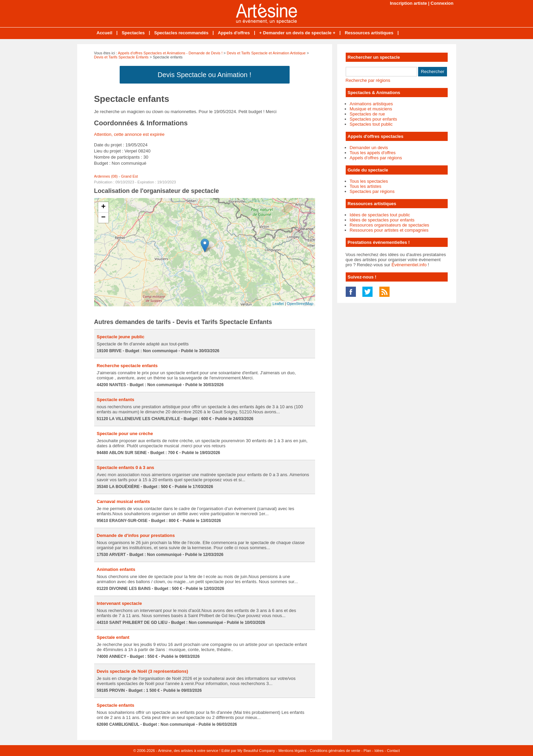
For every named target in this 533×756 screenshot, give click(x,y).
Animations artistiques (371, 104)
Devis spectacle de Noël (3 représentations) (143, 671)
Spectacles (133, 33)
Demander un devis (369, 148)
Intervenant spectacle (119, 603)
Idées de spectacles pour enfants (382, 220)
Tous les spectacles (369, 181)
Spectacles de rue (367, 114)
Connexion (442, 3)
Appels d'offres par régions (376, 158)
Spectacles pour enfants (373, 119)
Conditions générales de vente (335, 751)
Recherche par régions (368, 80)
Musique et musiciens (371, 109)
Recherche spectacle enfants (127, 366)
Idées (379, 751)
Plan (367, 751)
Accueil (104, 33)
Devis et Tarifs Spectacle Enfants (122, 57)
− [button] (103, 218)
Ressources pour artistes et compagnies (389, 230)
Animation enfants (116, 569)
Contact (393, 751)
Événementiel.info (409, 265)
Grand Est (130, 176)
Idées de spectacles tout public (380, 215)
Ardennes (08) (106, 176)
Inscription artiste (408, 3)
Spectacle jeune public (121, 337)
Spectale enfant (113, 637)
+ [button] (103, 207)
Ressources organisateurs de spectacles (390, 225)
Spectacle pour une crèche (125, 434)
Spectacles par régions (372, 191)
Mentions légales (293, 751)
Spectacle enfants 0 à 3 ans (126, 467)
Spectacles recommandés (181, 33)
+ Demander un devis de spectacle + (297, 33)
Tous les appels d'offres (373, 153)
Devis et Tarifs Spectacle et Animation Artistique (266, 53)
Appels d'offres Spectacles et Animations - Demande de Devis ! (170, 53)
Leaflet (278, 304)
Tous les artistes (366, 186)
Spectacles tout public (371, 124)
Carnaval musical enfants (124, 501)
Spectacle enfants (116, 400)
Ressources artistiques (369, 33)
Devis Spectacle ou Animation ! (205, 75)
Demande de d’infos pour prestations (136, 535)
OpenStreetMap (300, 304)
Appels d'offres (234, 33)
